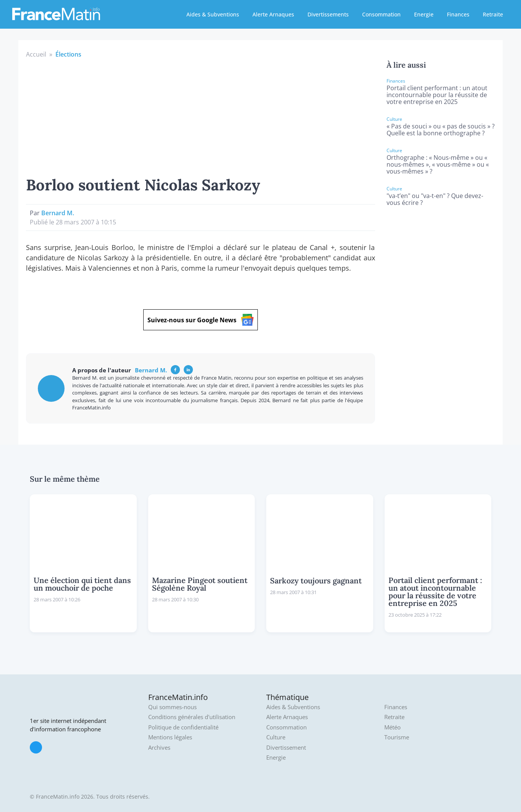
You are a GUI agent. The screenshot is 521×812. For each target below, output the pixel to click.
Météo (392, 727)
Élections (68, 54)
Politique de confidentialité (183, 727)
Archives (159, 748)
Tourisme (397, 737)
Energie (424, 14)
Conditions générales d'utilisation (192, 717)
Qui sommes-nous (172, 707)
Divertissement (286, 748)
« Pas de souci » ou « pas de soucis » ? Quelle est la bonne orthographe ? (441, 130)
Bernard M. (58, 213)
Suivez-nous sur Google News (201, 320)
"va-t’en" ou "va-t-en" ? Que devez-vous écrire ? (435, 199)
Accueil (36, 54)
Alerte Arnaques (273, 14)
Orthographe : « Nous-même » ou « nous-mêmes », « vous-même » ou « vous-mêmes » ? (438, 164)
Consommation (381, 14)
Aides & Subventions (213, 14)
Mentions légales (170, 737)
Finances (458, 14)
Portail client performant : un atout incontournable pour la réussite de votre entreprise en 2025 (437, 95)
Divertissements (328, 14)
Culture (276, 737)
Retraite (493, 14)
